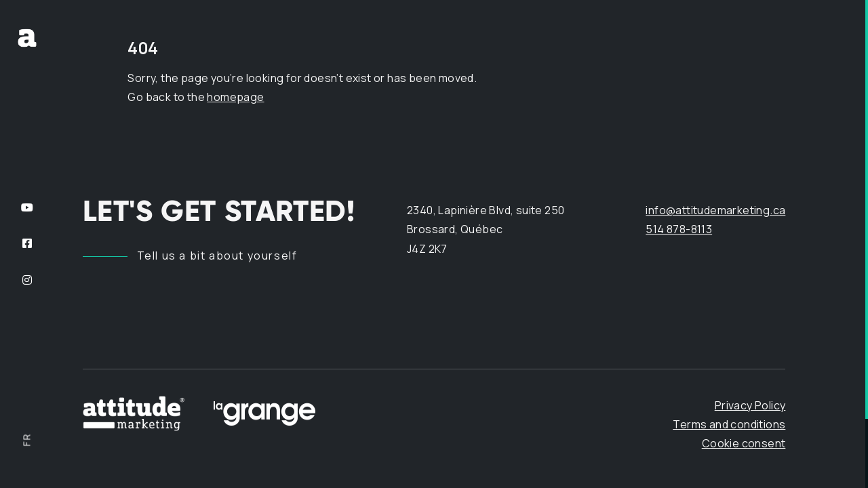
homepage (235, 97)
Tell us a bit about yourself (217, 256)
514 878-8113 (679, 229)
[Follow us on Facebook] (27, 244)
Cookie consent (744, 443)
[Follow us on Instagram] (27, 280)
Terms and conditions (729, 424)
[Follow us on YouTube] (27, 207)
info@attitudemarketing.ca (715, 210)
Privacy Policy (750, 405)
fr (27, 440)
